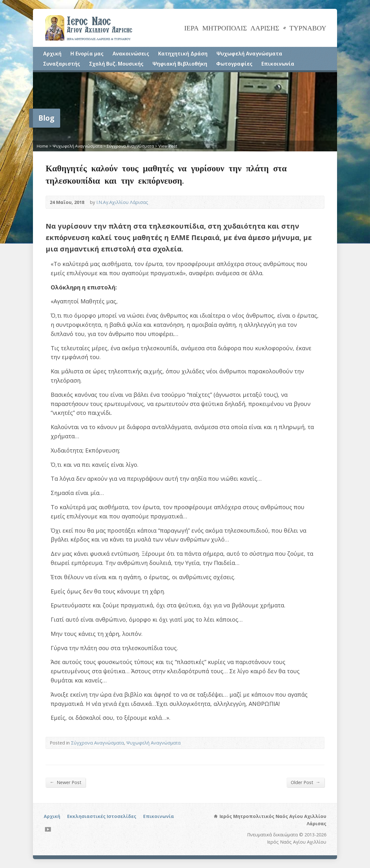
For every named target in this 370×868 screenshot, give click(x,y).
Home (42, 146)
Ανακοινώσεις (131, 54)
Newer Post (66, 782)
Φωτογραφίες (234, 64)
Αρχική (52, 54)
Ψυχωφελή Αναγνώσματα (249, 54)
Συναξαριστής (62, 64)
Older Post (306, 782)
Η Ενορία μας (87, 54)
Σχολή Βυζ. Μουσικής (116, 64)
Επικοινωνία (278, 64)
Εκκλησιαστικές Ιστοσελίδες (102, 816)
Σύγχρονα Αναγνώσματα (130, 146)
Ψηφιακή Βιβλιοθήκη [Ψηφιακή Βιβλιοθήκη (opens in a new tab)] (180, 64)
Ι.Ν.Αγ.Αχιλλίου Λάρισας (122, 202)
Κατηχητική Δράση (183, 54)
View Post (168, 146)
